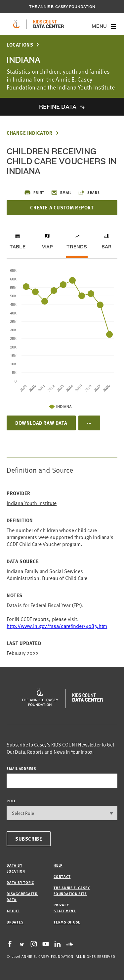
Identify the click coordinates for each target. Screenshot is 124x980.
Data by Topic (20, 882)
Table (18, 247)
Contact (62, 876)
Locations (20, 45)
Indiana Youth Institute (32, 503)
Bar (107, 247)
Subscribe (29, 839)
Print (34, 193)
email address (21, 768)
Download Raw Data (41, 423)
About (13, 911)
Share (89, 193)
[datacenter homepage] (49, 24)
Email (61, 193)
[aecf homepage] (16, 24)
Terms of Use (67, 922)
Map (47, 247)
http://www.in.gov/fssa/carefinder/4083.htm (57, 626)
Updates (15, 922)
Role (11, 801)
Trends (77, 247)
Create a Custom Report (62, 207)
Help (58, 865)
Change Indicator (30, 133)
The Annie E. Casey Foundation (62, 7)
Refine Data (58, 107)
